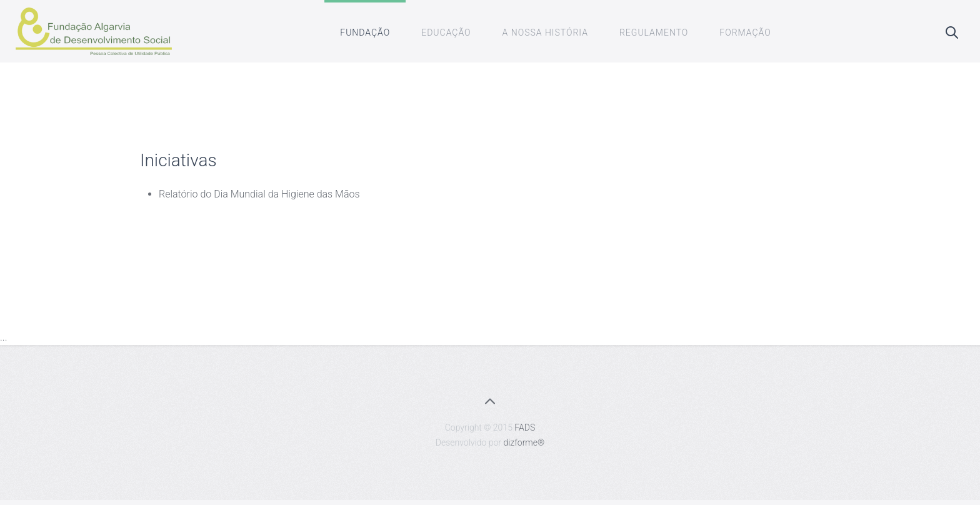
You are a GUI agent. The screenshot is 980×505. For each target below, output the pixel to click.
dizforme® (524, 442)
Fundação (365, 32)
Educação (446, 32)
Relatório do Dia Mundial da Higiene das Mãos (259, 194)
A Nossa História (545, 32)
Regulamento (654, 32)
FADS (525, 427)
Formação (745, 32)
